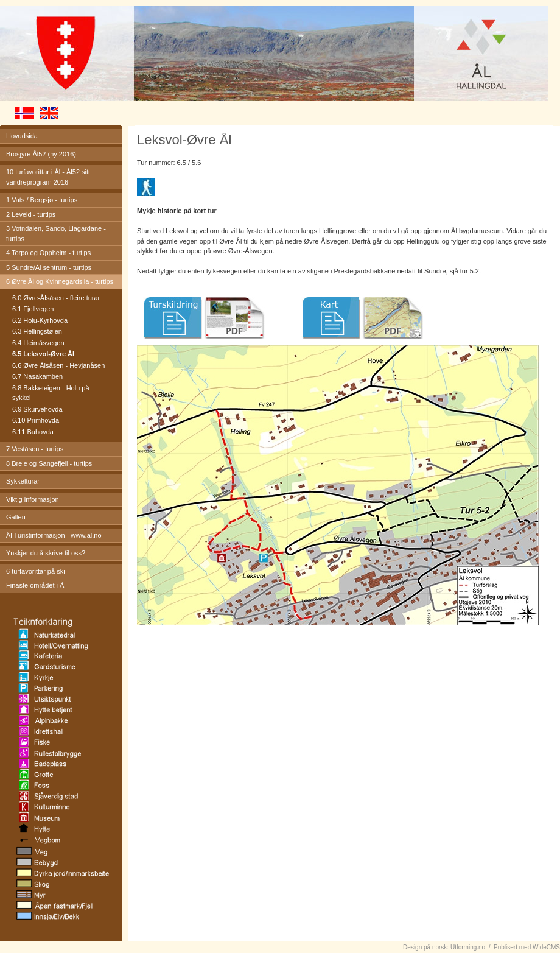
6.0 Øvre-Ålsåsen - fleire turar (56, 298)
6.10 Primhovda (36, 420)
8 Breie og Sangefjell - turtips (49, 463)
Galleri (16, 517)
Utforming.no (468, 947)
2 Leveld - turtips (31, 214)
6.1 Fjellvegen (33, 309)
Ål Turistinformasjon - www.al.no (54, 535)
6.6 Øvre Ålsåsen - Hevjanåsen (58, 365)
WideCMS (546, 947)
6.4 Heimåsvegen (38, 343)
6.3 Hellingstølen (37, 331)
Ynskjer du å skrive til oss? (46, 553)
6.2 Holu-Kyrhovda (40, 320)
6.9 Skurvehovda (37, 409)
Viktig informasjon (33, 499)
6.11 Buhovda (33, 432)
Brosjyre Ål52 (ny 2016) (41, 154)
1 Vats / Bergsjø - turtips (42, 200)
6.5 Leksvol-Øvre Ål (43, 354)
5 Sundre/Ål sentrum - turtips (49, 267)
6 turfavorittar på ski (36, 571)
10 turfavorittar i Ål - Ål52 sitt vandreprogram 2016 (48, 177)
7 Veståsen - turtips (35, 449)
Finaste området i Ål (36, 585)
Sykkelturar (23, 481)
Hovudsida (22, 136)
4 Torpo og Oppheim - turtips (48, 253)
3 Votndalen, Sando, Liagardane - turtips (56, 234)
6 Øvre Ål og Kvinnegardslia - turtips (60, 281)
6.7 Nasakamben (37, 376)
